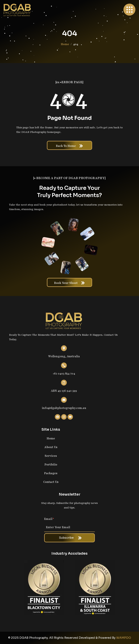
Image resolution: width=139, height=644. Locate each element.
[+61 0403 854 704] (64, 365)
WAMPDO (124, 638)
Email (49, 519)
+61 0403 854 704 (64, 374)
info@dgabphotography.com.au (64, 408)
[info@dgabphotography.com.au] (64, 400)
